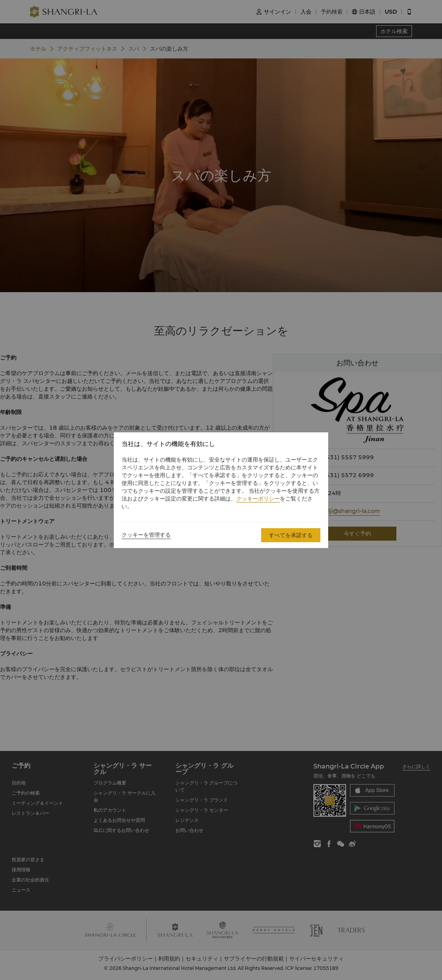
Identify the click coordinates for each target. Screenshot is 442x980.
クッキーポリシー (258, 499)
